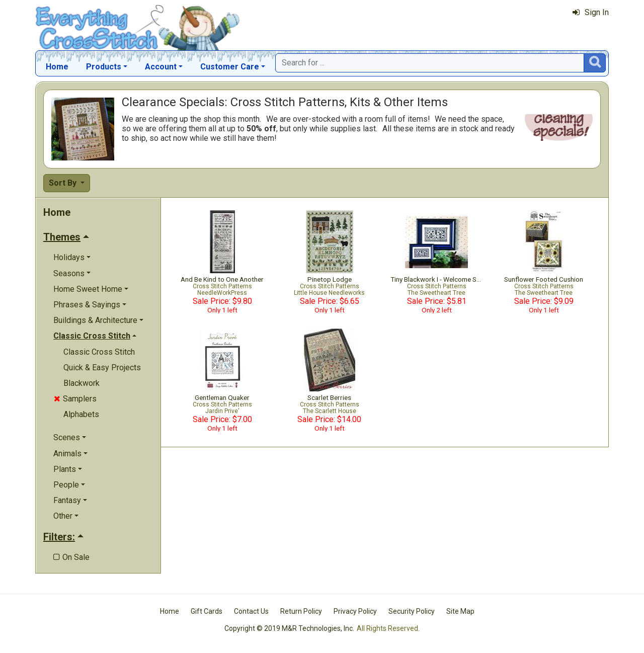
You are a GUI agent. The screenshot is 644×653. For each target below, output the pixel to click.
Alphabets (81, 414)
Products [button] (104, 67)
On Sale (71, 557)
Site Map (460, 611)
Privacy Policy (355, 611)
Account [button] (161, 67)
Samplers (75, 399)
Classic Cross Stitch (99, 352)
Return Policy (301, 611)
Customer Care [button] (230, 67)
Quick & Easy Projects (102, 368)
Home (57, 67)
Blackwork (82, 383)
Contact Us (251, 611)
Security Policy (412, 611)
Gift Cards (207, 611)
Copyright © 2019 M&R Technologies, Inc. (289, 628)
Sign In (591, 12)
